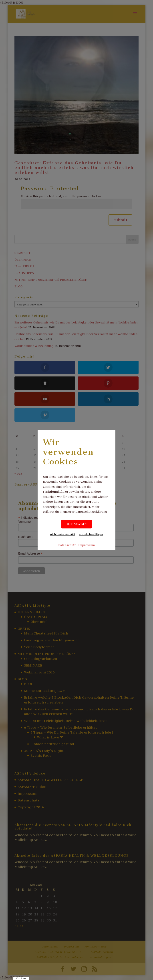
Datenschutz (67, 545)
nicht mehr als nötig (63, 534)
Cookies (21, 978)
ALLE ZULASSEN (76, 524)
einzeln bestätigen (91, 534)
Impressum (87, 545)
